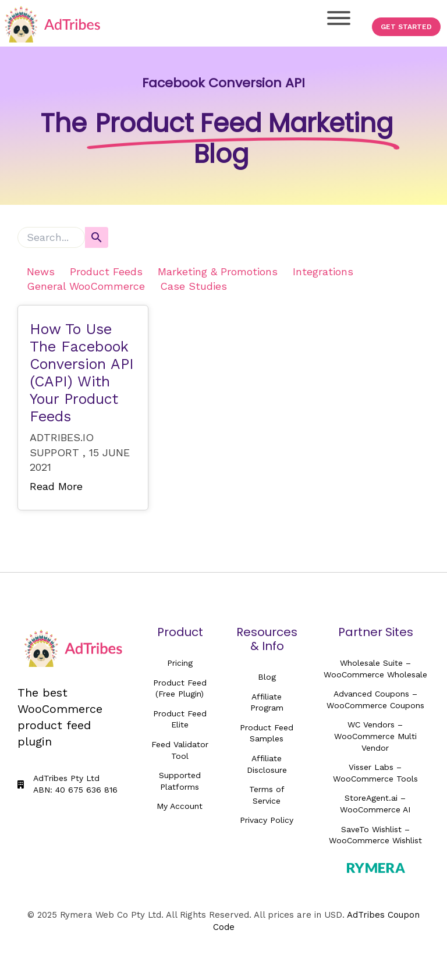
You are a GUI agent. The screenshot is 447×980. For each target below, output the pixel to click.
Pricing (180, 663)
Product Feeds (106, 271)
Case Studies (194, 286)
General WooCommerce (86, 286)
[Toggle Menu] (339, 18)
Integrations (323, 271)
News (41, 271)
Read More (56, 486)
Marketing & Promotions (218, 271)
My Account (180, 806)
